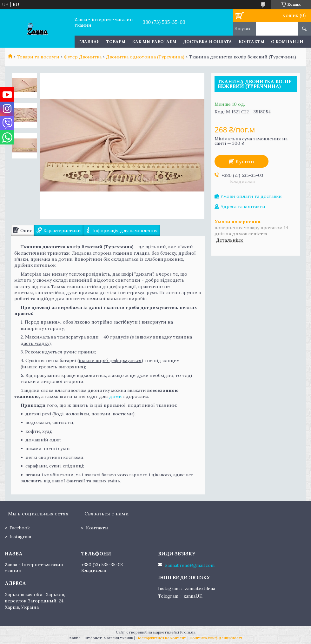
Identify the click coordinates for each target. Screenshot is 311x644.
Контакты (251, 42)
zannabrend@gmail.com (190, 565)
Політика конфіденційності (216, 638)
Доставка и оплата (208, 42)
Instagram (20, 537)
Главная (89, 42)
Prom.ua (188, 632)
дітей (116, 396)
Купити (245, 161)
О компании (287, 42)
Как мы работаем (154, 42)
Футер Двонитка (83, 57)
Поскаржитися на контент (161, 638)
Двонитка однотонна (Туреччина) (145, 57)
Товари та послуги (38, 57)
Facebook (20, 528)
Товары (116, 42)
